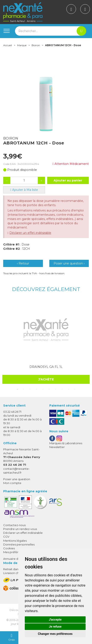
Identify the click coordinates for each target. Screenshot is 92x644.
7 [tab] (56, 389)
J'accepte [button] (55, 620)
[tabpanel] (46, 342)
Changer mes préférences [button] (55, 634)
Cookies (9, 548)
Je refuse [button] (55, 627)
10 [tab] (75, 389)
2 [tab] (24, 389)
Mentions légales (15, 541)
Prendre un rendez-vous (20, 529)
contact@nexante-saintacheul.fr (16, 471)
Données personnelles (19, 544)
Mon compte (12, 483)
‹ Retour (23, 263)
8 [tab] (62, 389)
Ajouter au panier (68, 180)
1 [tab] (17, 389)
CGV (6, 537)
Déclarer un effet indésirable (30, 233)
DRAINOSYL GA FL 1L (46, 367)
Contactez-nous (14, 525)
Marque (22, 45)
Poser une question (17, 479)
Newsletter (57, 447)
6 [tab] (49, 389)
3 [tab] (30, 389)
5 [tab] (43, 389)
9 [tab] (69, 389)
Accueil (8, 45)
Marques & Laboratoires (66, 443)
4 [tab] (37, 389)
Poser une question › (69, 263)
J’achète (46, 379)
